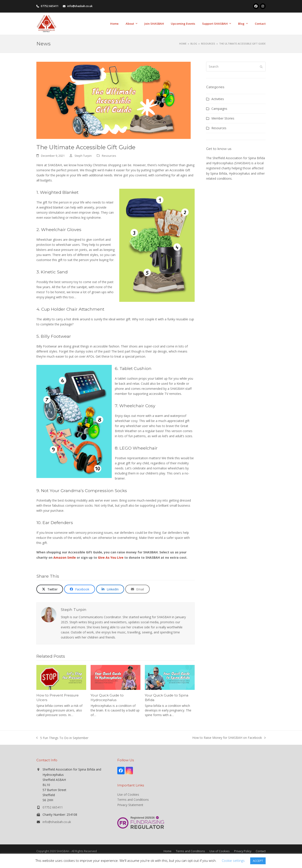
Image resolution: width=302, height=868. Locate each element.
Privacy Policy (243, 851)
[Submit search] (261, 67)
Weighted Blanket (59, 192)
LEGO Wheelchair (139, 448)
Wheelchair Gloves (61, 230)
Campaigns (219, 109)
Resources (109, 156)
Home (168, 851)
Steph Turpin (83, 156)
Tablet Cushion (135, 368)
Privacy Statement (130, 805)
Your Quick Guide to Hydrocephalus (107, 698)
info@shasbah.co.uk (57, 822)
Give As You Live (111, 557)
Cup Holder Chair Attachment (73, 309)
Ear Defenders (58, 523)
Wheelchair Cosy (137, 406)
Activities (218, 99)
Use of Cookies (128, 794)
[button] (50, 589)
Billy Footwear (56, 336)
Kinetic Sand (54, 272)
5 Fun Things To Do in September (62, 738)
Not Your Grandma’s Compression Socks (84, 491)
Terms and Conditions (133, 800)
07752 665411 (53, 807)
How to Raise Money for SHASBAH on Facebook (229, 738)
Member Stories (223, 118)
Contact (261, 851)
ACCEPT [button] (258, 861)
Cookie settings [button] (233, 861)
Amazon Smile (65, 557)
